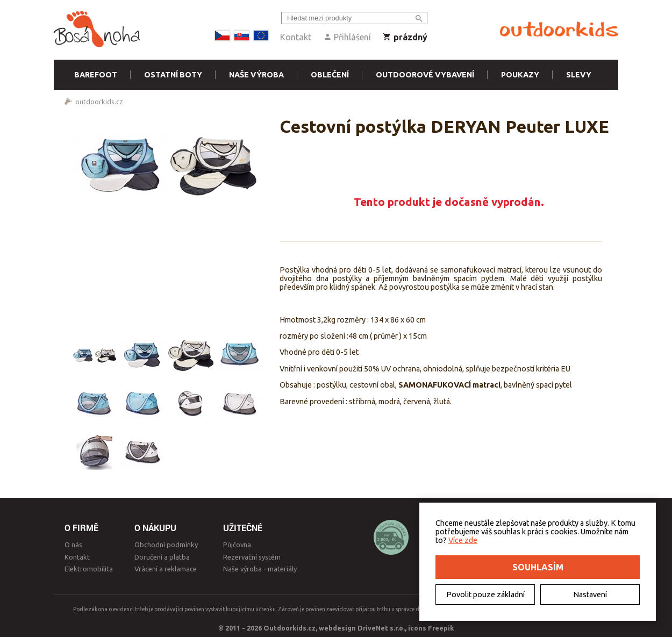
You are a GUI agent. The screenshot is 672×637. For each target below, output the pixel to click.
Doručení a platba (162, 557)
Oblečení (330, 75)
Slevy (579, 75)
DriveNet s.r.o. (381, 628)
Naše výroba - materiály (260, 569)
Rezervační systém (252, 557)
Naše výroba (256, 75)
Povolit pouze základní (485, 595)
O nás (73, 545)
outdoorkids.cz (99, 102)
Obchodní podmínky (166, 545)
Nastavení (590, 595)
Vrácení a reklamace (166, 569)
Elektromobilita (89, 569)
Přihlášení (347, 37)
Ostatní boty (173, 75)
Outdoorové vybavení (425, 75)
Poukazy (520, 75)
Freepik (441, 628)
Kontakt (296, 37)
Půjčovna (237, 545)
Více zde (463, 540)
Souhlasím (538, 567)
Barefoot (96, 75)
